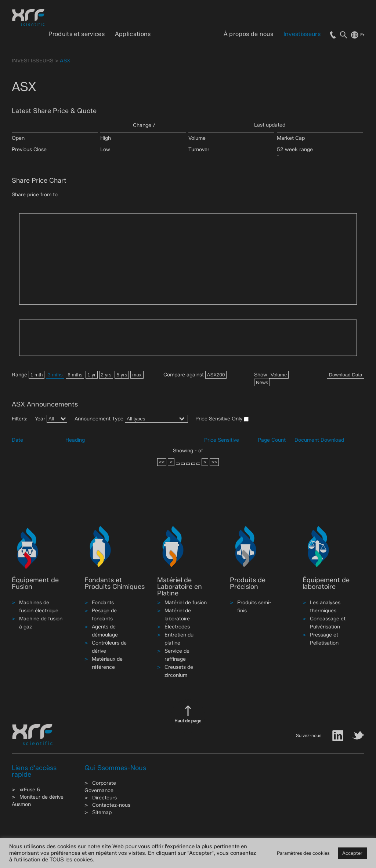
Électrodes (177, 627)
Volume (279, 375)
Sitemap (102, 812)
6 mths (75, 375)
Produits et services (76, 34)
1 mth (37, 375)
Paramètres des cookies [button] (303, 853)
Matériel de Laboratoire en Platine (180, 587)
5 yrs (122, 375)
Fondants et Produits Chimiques (115, 583)
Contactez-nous (111, 805)
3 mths (55, 375)
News (262, 382)
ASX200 (216, 375)
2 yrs (106, 375)
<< (162, 462)
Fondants (103, 603)
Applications (133, 34)
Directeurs (104, 798)
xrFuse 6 (30, 790)
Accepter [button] (352, 853)
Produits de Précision (248, 583)
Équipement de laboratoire (326, 583)
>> (214, 462)
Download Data (345, 375)
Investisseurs (302, 34)
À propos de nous (248, 34)
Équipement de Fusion (35, 583)
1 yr (91, 375)
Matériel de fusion (186, 603)
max (137, 375)
